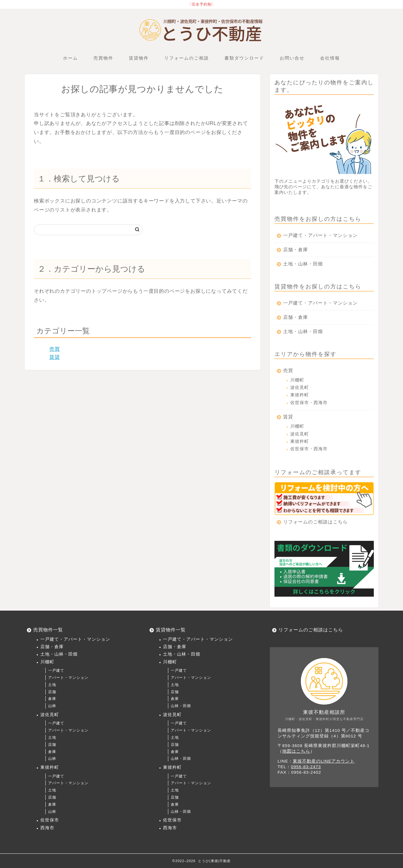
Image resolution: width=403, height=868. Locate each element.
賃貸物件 (139, 58)
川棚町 (297, 380)
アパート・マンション (68, 678)
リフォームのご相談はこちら (315, 522)
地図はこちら (296, 751)
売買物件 (103, 58)
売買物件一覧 (48, 630)
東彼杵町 (300, 395)
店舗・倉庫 (296, 249)
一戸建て (56, 670)
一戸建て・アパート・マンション (320, 235)
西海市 (47, 828)
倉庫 (52, 699)
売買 (55, 349)
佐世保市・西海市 (309, 403)
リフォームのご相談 (187, 58)
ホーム (70, 58)
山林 (52, 706)
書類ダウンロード (244, 58)
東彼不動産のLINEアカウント (324, 761)
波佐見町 (300, 387)
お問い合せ (292, 58)
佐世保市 (50, 820)
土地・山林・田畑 (303, 264)
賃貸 (55, 357)
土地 (52, 685)
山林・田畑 (181, 706)
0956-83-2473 (306, 767)
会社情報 (330, 58)
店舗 (52, 692)
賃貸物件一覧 (171, 630)
